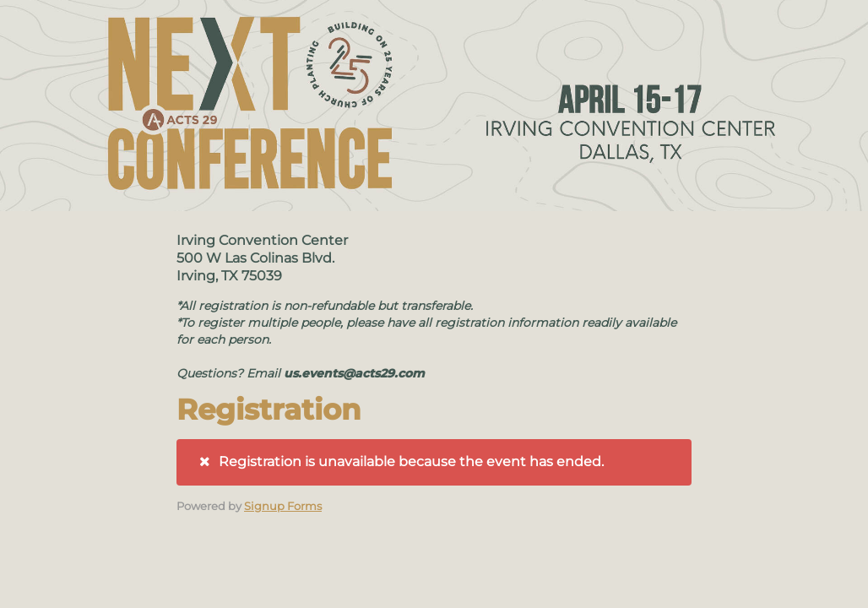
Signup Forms (283, 506)
